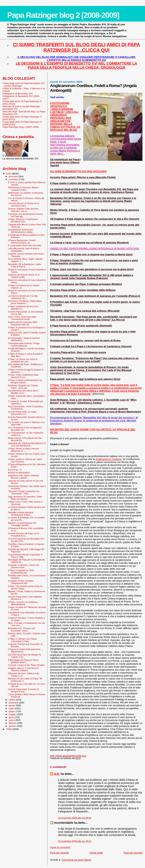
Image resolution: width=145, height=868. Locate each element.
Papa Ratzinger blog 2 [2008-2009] (63, 15)
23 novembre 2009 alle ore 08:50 (75, 818)
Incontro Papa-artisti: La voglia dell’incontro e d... (22, 413)
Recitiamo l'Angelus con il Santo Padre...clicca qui (23, 387)
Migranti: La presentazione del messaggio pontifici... (22, 524)
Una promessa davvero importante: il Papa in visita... (25, 556)
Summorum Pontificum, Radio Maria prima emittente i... (25, 302)
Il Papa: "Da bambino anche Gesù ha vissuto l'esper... (25, 587)
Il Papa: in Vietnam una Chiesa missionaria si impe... (22, 640)
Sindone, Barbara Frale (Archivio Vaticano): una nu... (23, 210)
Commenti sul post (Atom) (76, 860)
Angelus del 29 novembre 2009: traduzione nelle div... (23, 323)
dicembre (14, 176)
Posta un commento (60, 847)
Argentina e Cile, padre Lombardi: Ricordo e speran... (24, 477)
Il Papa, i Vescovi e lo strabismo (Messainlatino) (23, 603)
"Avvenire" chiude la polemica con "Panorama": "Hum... (24, 492)
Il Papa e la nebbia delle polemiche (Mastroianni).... (24, 650)
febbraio (13, 723)
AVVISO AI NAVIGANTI (19, 473)
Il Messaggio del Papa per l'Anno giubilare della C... (23, 661)
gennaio (13, 726)
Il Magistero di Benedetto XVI (18, 93)
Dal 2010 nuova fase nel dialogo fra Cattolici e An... (24, 656)
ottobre (12, 700)
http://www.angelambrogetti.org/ (68, 756)
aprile (12, 717)
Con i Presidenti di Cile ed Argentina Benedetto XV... (25, 429)
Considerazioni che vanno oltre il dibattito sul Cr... (23, 392)
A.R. (57, 774)
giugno (12, 711)
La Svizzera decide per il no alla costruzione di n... (23, 297)
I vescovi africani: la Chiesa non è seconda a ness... (24, 204)
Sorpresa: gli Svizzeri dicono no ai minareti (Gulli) (24, 276)
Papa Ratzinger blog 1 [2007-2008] (21, 127)
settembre (14, 703)
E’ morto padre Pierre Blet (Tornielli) (24, 245)
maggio (13, 714)
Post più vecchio (133, 853)
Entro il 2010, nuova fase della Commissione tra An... (22, 318)
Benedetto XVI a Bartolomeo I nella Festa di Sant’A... (24, 265)
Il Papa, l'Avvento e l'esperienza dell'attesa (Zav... (23, 220)
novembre (14, 179)
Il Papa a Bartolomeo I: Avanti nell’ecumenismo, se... (22, 241)
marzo (12, 720)
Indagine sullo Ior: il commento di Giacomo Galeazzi (23, 669)
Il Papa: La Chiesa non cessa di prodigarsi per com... (23, 360)
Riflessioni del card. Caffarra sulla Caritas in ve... (23, 675)
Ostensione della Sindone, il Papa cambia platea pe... (24, 345)
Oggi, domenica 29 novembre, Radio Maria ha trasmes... (25, 498)
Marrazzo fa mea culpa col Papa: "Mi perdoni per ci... (25, 680)
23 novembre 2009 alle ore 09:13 (75, 841)
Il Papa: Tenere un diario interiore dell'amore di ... (23, 450)
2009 (9, 174)
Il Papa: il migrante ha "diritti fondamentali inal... (21, 572)
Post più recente (59, 853)
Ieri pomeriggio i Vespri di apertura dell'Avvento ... (24, 339)
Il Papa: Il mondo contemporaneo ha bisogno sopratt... (25, 381)
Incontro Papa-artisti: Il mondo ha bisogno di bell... (23, 690)
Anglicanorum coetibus (108, 459)
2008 (9, 729)
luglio (12, 708)
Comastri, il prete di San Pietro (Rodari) (26, 665)
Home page (96, 853)
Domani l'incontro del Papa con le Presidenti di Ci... (23, 535)
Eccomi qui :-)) (15, 470)
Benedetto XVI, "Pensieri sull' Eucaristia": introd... (21, 629)
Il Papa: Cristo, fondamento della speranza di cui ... (23, 376)
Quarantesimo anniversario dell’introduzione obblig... (21, 231)
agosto (12, 705)
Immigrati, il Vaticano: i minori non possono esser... (24, 566)
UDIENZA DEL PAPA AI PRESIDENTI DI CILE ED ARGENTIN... (27, 445)
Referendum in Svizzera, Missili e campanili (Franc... (23, 189)
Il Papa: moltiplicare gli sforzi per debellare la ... (23, 308)
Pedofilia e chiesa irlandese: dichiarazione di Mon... (21, 514)
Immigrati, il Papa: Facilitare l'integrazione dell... (21, 582)
